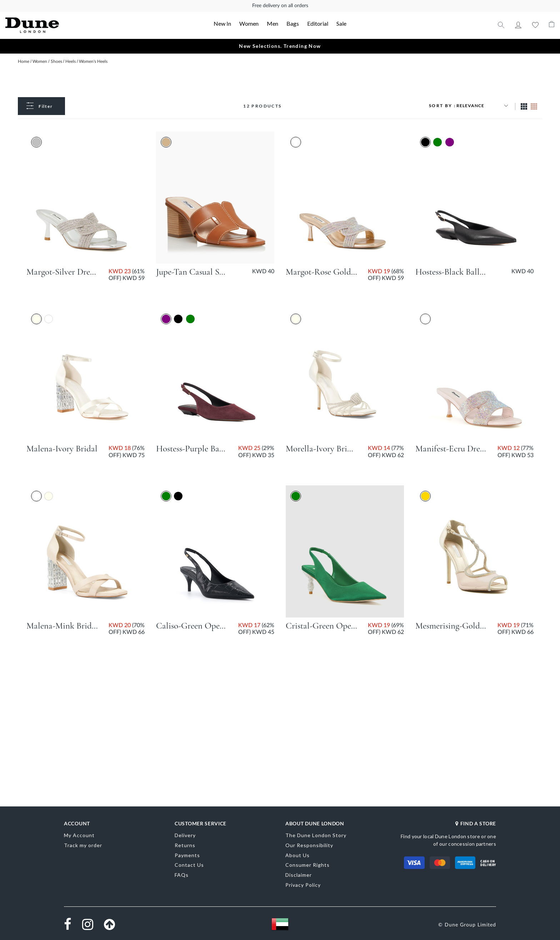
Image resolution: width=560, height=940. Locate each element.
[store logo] (60, 25)
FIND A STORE (476, 823)
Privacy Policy (303, 885)
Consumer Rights (307, 865)
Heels (71, 61)
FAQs (182, 875)
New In (222, 23)
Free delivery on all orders (280, 6)
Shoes (57, 61)
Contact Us (189, 865)
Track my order (83, 845)
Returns (185, 845)
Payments (187, 855)
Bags (293, 23)
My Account (518, 25)
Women (249, 23)
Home (24, 61)
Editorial (318, 23)
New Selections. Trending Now (280, 46)
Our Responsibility (309, 845)
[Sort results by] (483, 106)
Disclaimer (299, 875)
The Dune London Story (316, 835)
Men (272, 23)
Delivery (185, 835)
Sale (341, 23)
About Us (297, 855)
